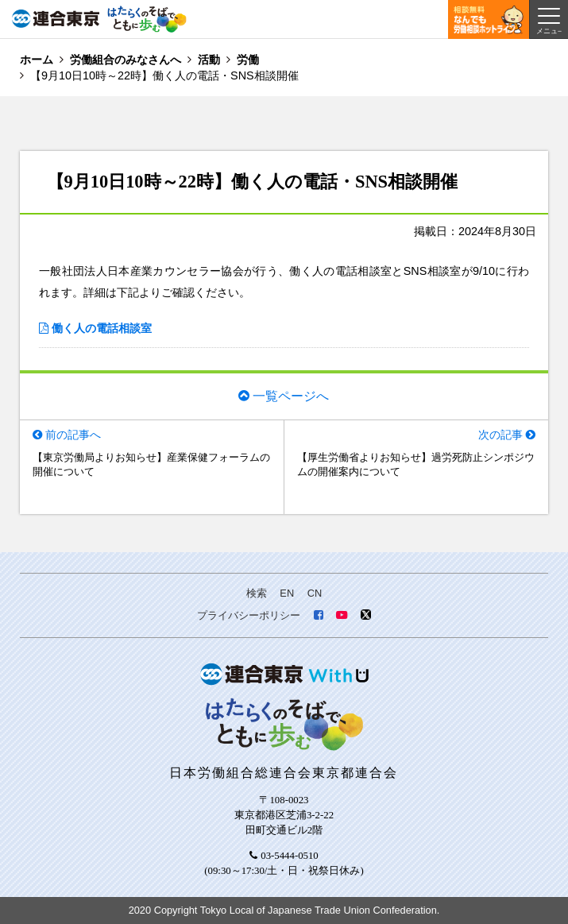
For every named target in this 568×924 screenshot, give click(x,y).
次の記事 (500, 435)
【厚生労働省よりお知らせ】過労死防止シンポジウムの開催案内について (416, 464)
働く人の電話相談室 (102, 328)
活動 (209, 60)
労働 (248, 60)
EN (287, 593)
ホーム (37, 60)
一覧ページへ (291, 396)
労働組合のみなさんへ (126, 60)
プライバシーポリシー (249, 615)
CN (315, 593)
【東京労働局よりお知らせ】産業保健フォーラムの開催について (151, 464)
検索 (257, 593)
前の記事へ (73, 435)
